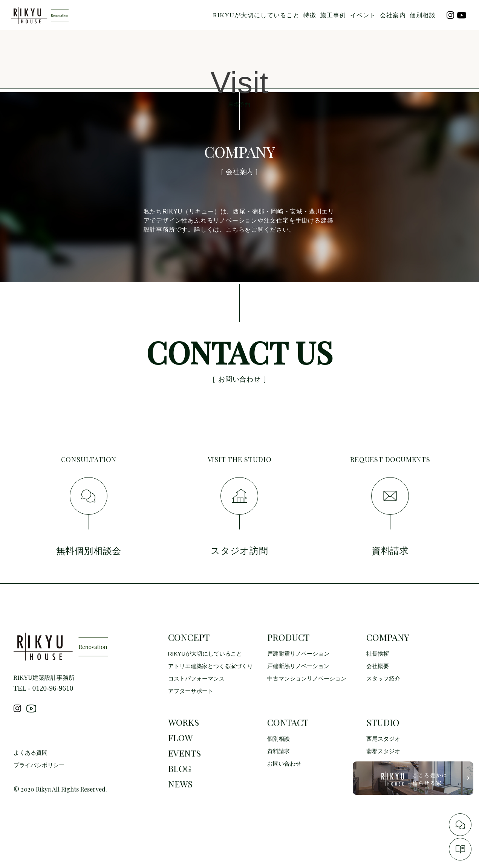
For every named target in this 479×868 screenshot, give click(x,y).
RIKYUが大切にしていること (256, 15)
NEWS (181, 811)
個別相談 (423, 15)
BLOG (180, 794)
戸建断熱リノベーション (300, 687)
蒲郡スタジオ (384, 774)
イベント (363, 15)
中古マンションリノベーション (309, 700)
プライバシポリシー (41, 792)
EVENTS (185, 778)
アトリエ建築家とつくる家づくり (213, 687)
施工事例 (333, 15)
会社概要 (378, 687)
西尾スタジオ (384, 761)
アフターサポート (192, 713)
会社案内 (393, 15)
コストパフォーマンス (198, 700)
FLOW (181, 761)
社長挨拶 (378, 674)
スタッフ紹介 (384, 700)
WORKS (184, 744)
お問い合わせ (285, 786)
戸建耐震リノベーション (300, 674)
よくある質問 (32, 780)
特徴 (310, 15)
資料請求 (279, 774)
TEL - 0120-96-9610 (46, 709)
